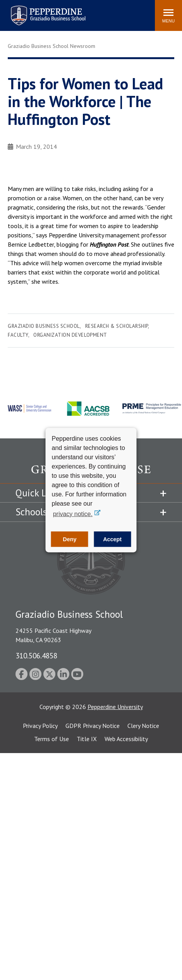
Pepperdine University (115, 707)
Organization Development (70, 335)
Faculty (18, 335)
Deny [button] (70, 539)
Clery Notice (143, 726)
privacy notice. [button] (73, 514)
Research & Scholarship (117, 326)
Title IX (87, 739)
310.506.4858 (36, 655)
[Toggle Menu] (168, 15)
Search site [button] (44, 12)
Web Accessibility (126, 739)
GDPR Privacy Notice (93, 726)
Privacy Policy (40, 726)
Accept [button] (112, 539)
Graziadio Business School (44, 326)
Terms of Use (52, 739)
